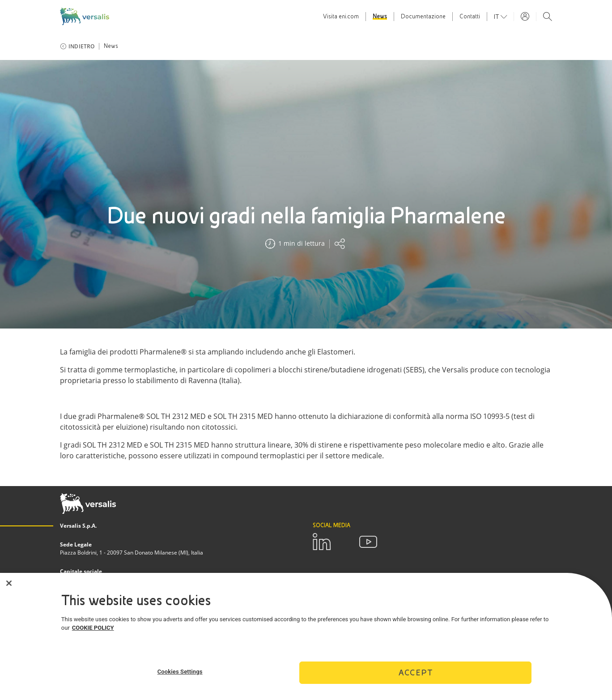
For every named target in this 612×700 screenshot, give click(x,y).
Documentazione (423, 17)
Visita (341, 17)
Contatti (470, 17)
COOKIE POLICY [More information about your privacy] (93, 632)
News (380, 17)
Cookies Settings (180, 676)
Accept (416, 677)
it (497, 17)
